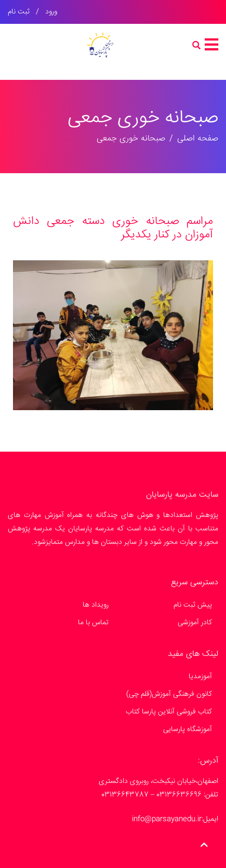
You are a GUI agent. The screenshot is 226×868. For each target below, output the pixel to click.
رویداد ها (96, 605)
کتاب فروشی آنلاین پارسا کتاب (169, 712)
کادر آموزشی (195, 623)
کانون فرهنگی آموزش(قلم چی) (169, 694)
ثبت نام (19, 12)
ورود (51, 12)
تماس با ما (93, 623)
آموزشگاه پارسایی (188, 730)
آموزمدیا (200, 677)
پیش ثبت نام (193, 605)
